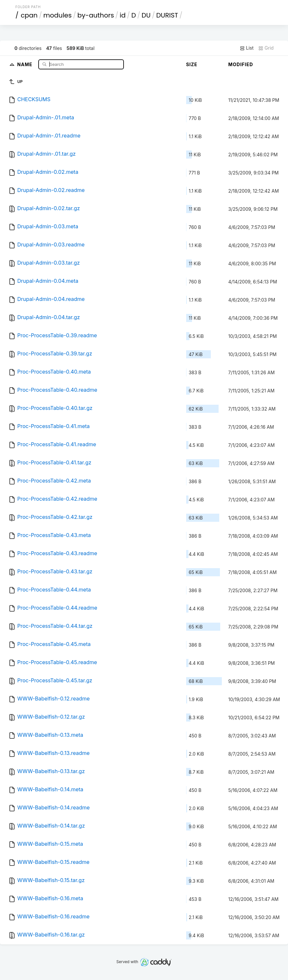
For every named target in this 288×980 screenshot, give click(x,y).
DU (146, 15)
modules (57, 15)
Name (25, 64)
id (123, 15)
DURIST (167, 15)
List (247, 48)
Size (192, 64)
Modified (241, 64)
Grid (266, 48)
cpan (29, 15)
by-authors (96, 15)
